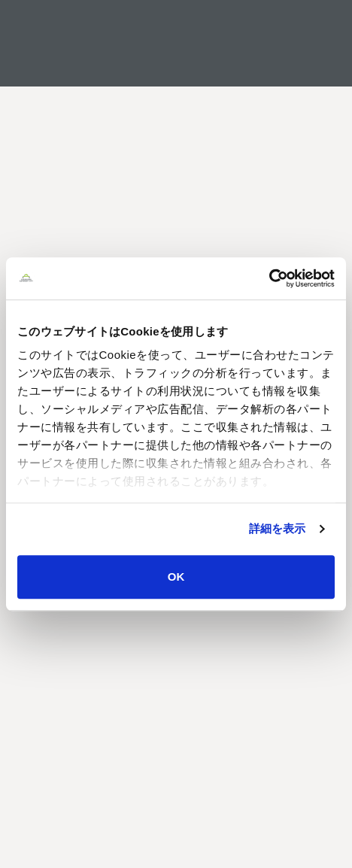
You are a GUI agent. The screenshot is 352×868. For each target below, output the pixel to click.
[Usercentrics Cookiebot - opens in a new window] (269, 278)
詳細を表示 (278, 528)
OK (176, 577)
